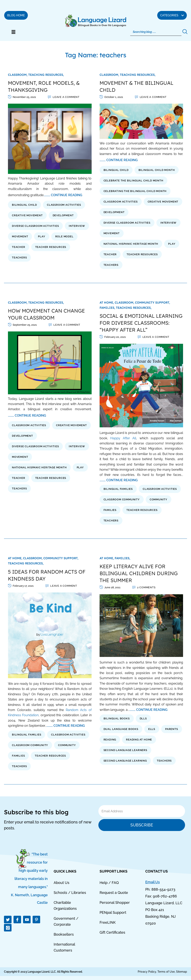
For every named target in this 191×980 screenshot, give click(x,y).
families (110, 510)
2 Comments (146, 587)
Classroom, (18, 75)
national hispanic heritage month (131, 244)
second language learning (125, 761)
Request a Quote (114, 893)
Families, (108, 308)
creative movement (27, 215)
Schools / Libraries (70, 893)
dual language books (121, 729)
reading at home (139, 740)
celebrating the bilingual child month (135, 191)
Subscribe (142, 825)
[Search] (156, 32)
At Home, (107, 302)
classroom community (122, 499)
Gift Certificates (112, 932)
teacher (19, 247)
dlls (143, 718)
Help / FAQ (109, 883)
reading (110, 740)
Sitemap (182, 972)
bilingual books (117, 718)
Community (159, 499)
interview (77, 226)
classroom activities (64, 205)
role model (64, 236)
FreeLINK (108, 922)
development (63, 215)
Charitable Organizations (65, 905)
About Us (62, 883)
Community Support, (152, 302)
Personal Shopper (115, 903)
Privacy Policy (147, 972)
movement (20, 236)
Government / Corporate (66, 921)
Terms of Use (166, 972)
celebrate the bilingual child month (133, 181)
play (42, 236)
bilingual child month (157, 170)
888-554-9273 (163, 889)
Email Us (153, 882)
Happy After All (123, 438)
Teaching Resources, (46, 75)
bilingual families (118, 489)
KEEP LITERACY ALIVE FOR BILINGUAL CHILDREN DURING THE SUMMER (139, 573)
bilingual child (24, 205)
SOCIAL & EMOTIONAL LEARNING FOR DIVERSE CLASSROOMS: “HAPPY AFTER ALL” (141, 323)
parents (172, 729)
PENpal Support (113, 912)
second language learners (125, 750)
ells (152, 729)
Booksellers (64, 934)
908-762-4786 (165, 896)
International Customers (64, 947)
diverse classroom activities (35, 226)
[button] (13, 32)
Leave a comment (66, 97)
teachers (19, 258)
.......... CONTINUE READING (63, 195)
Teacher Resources (51, 247)
